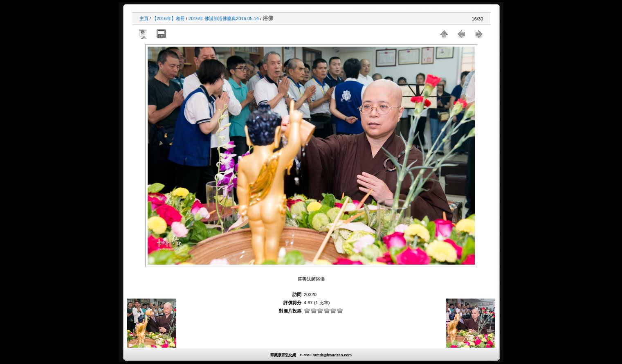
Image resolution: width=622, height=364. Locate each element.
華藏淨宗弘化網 (283, 355)
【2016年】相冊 (168, 18)
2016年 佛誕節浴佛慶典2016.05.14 (224, 18)
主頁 (144, 18)
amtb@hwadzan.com (333, 355)
